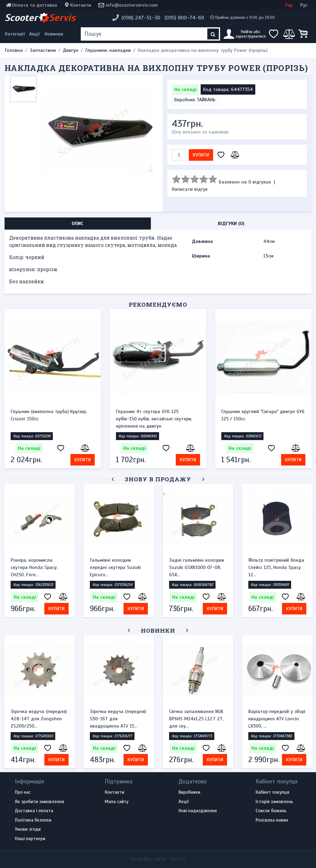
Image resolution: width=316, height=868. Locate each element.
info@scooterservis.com (132, 5)
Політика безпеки (33, 820)
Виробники (189, 792)
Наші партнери (30, 839)
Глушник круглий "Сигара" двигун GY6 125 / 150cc (263, 415)
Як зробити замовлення (39, 802)
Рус (304, 5)
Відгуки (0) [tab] (231, 224)
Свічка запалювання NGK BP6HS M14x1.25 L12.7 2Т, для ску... (196, 719)
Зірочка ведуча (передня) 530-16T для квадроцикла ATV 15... (118, 719)
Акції (34, 34)
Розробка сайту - (158, 859)
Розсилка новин (272, 820)
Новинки (54, 34)
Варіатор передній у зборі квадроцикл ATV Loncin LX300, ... (277, 719)
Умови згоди (28, 829)
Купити (201, 155)
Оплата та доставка (34, 5)
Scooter (40, 18)
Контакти (81, 5)
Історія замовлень (274, 802)
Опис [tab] (78, 224)
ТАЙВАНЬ (206, 100)
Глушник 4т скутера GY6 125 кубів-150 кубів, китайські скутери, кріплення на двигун (154, 419)
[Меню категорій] (16, 34)
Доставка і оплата (34, 811)
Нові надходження (198, 811)
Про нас (23, 792)
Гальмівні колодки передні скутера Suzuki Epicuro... (115, 567)
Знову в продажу (158, 479)
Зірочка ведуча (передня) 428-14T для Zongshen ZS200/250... (39, 719)
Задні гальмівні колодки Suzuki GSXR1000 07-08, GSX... (197, 567)
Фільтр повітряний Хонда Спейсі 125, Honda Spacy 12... (276, 567)
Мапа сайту (117, 802)
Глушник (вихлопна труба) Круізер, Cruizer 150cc (49, 415)
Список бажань (271, 811)
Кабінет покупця (272, 792)
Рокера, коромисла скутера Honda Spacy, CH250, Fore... (34, 567)
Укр (289, 5)
